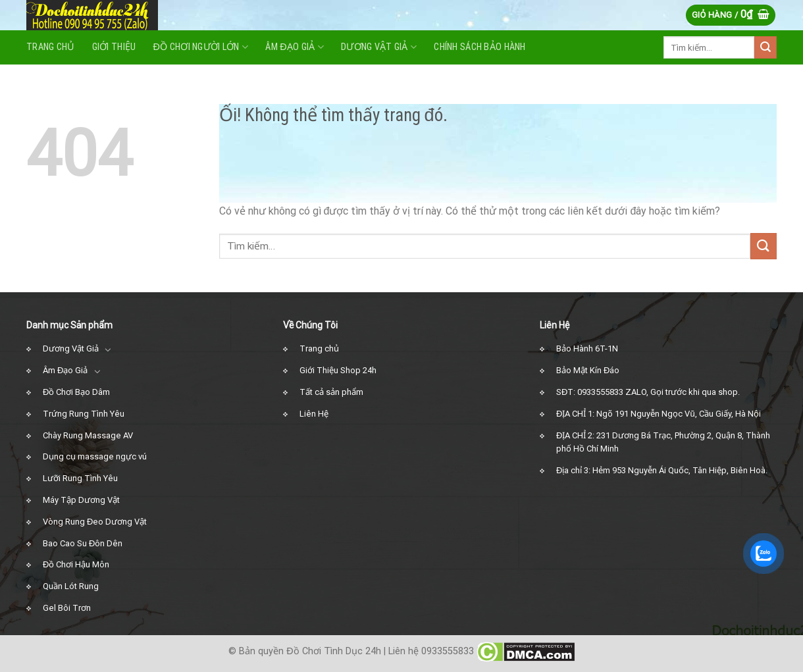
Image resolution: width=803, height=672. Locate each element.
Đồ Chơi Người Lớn (200, 47)
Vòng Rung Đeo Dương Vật (95, 522)
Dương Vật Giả (71, 349)
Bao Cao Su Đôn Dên (83, 543)
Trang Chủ (51, 47)
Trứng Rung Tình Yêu (84, 414)
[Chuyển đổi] (108, 349)
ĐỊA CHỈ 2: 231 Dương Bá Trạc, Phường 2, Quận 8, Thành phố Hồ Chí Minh (663, 442)
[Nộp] (765, 47)
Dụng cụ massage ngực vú (95, 456)
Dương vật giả (379, 47)
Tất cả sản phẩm (331, 392)
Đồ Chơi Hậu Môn (76, 564)
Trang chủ (319, 349)
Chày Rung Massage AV (88, 435)
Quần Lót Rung (71, 586)
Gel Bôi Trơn (67, 608)
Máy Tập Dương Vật (81, 500)
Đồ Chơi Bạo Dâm (76, 392)
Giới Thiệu (114, 47)
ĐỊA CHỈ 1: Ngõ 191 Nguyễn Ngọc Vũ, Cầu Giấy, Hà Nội (659, 414)
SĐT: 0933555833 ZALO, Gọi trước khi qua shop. (648, 392)
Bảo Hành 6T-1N (587, 349)
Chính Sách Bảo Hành (479, 47)
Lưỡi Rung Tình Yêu (80, 478)
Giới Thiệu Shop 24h (338, 370)
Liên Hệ (314, 414)
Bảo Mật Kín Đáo (588, 370)
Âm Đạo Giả (295, 47)
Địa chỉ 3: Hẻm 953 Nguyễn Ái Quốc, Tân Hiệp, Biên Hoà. (662, 470)
